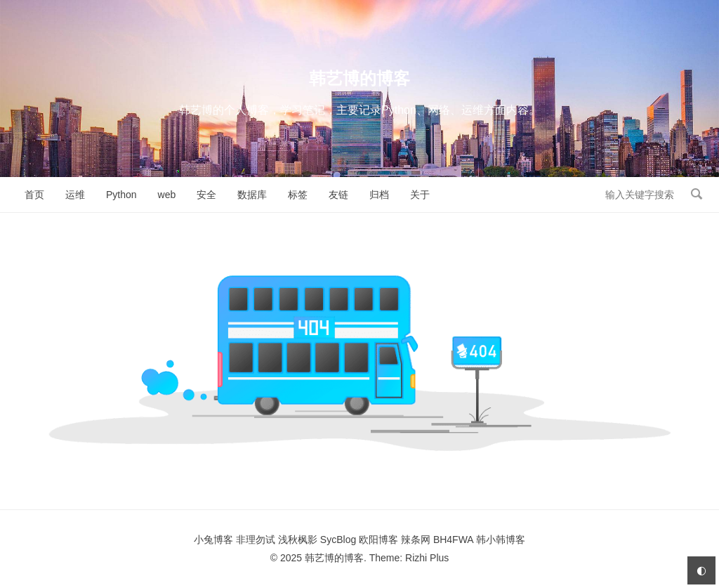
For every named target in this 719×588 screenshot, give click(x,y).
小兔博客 (213, 540)
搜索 (697, 194)
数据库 (252, 195)
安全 (206, 195)
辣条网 (416, 540)
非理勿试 (256, 540)
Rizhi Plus (427, 558)
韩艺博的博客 (359, 78)
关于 (420, 195)
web (167, 195)
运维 (75, 195)
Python (121, 195)
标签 (298, 195)
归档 (379, 195)
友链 (338, 195)
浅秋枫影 (298, 540)
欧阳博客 (378, 540)
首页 (34, 195)
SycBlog (338, 540)
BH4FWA (453, 540)
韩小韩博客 (501, 540)
